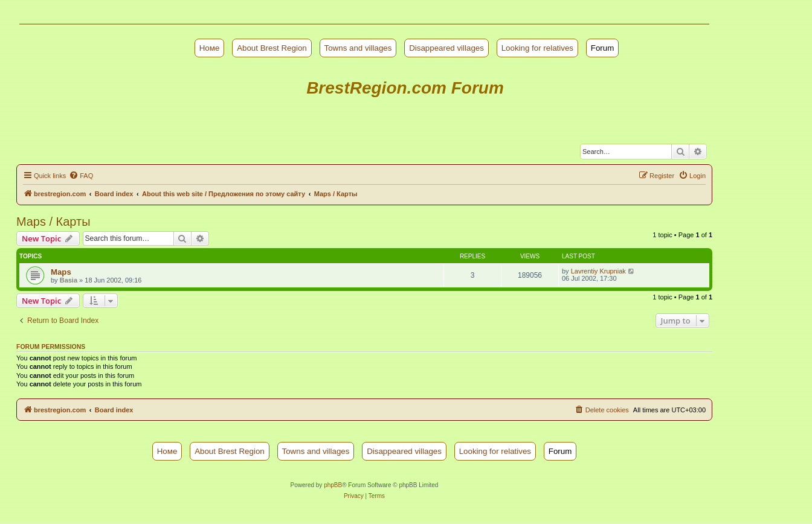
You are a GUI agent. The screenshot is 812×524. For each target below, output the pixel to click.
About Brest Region (272, 48)
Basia (69, 280)
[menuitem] (81, 176)
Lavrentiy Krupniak (598, 271)
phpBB (333, 485)
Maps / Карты (53, 222)
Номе (210, 48)
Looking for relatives (537, 48)
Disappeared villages (446, 48)
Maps (61, 272)
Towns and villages (358, 48)
